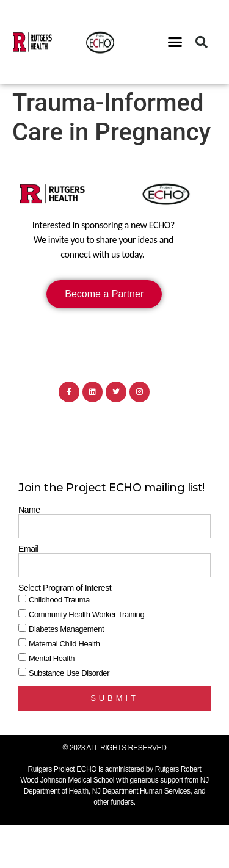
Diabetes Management (66, 629)
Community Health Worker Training (86, 614)
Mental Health (52, 658)
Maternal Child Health (64, 644)
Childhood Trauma (59, 600)
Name (29, 510)
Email (28, 549)
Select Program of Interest (65, 588)
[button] (175, 42)
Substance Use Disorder (69, 673)
